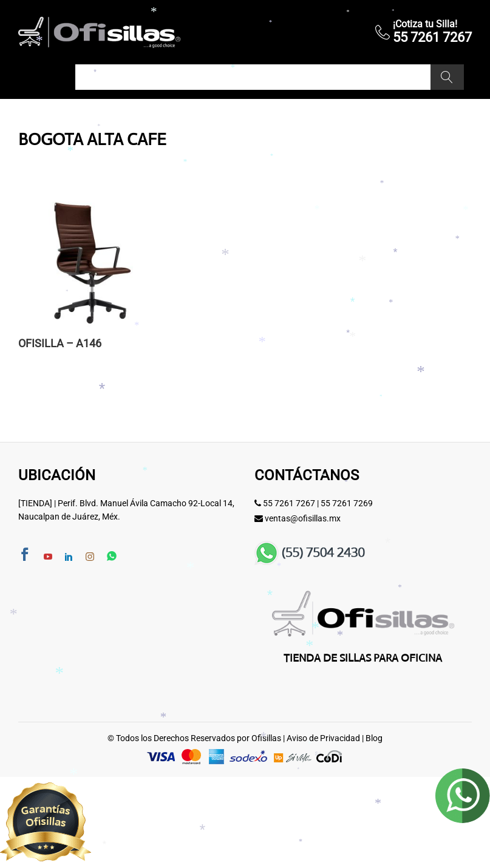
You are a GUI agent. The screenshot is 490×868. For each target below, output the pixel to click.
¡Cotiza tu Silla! (425, 24)
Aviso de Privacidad (323, 738)
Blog (374, 738)
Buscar (447, 77)
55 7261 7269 (347, 503)
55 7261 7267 (289, 503)
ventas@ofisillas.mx (303, 518)
